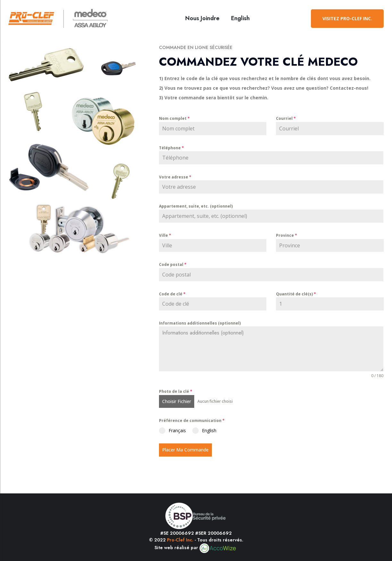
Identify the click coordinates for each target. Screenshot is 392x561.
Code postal (173, 264)
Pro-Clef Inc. (180, 540)
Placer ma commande (185, 450)
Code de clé (172, 294)
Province (287, 235)
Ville (165, 235)
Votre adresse (175, 177)
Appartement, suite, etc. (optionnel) (196, 206)
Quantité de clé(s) (296, 294)
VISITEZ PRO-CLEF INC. (347, 18)
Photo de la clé (176, 391)
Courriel (286, 118)
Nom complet (174, 118)
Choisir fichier (177, 401)
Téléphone (171, 148)
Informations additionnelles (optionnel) (200, 323)
